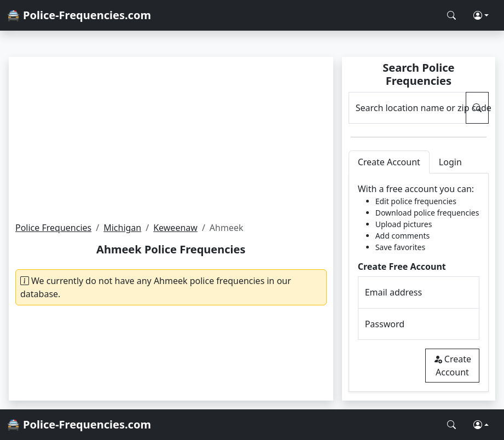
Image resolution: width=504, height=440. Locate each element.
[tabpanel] (419, 283)
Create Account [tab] (389, 162)
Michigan (122, 228)
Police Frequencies (53, 228)
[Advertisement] (171, 139)
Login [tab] (450, 162)
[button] (481, 15)
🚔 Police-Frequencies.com (79, 15)
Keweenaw (175, 228)
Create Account (452, 366)
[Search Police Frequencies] (451, 15)
